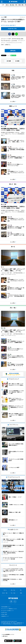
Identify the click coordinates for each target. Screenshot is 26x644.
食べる (7, 5)
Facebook (11, 602)
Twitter (15, 602)
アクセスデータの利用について (8, 611)
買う (16, 5)
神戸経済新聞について (6, 607)
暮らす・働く (21, 5)
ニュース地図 (4, 17)
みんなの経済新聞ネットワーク (13, 630)
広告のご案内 (5, 614)
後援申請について (5, 616)
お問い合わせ (5, 612)
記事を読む (13, 51)
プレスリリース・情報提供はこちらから (9, 609)
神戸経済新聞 (13, 2)
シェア (8, 55)
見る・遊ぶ (12, 5)
